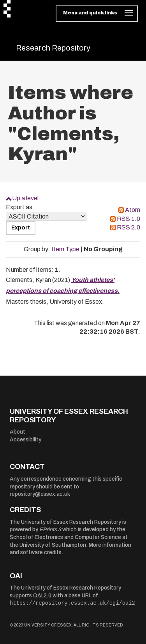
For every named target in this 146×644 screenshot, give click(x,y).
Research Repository (53, 48)
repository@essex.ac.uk (40, 494)
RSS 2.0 (128, 227)
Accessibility (26, 440)
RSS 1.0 (128, 219)
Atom (133, 210)
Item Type (65, 249)
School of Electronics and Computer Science (65, 537)
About (18, 432)
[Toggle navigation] (97, 14)
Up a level (25, 198)
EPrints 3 (50, 529)
